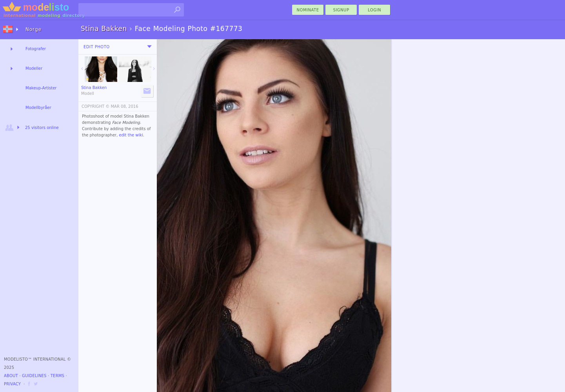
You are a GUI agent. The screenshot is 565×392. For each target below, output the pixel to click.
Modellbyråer (38, 108)
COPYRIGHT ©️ (95, 106)
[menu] (149, 47)
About (11, 376)
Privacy (12, 384)
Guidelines (34, 376)
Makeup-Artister (41, 88)
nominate (308, 10)
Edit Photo (97, 47)
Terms (57, 376)
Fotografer (36, 49)
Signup (341, 10)
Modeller (34, 68)
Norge (34, 29)
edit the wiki (131, 135)
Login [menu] (374, 10)
